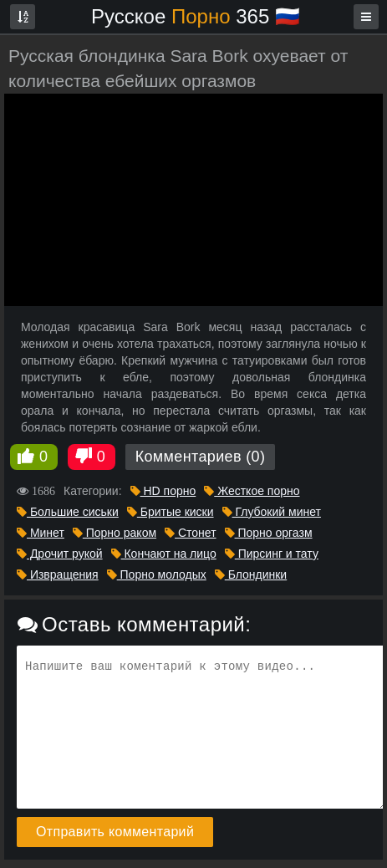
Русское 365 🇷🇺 (196, 16)
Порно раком (115, 533)
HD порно (163, 491)
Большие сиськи (68, 512)
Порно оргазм (269, 533)
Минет (41, 533)
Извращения (58, 574)
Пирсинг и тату (272, 554)
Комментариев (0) (201, 457)
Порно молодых (157, 574)
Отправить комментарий (115, 832)
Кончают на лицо (164, 554)
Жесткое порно (252, 491)
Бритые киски (171, 512)
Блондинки (251, 574)
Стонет (191, 533)
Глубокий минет (272, 512)
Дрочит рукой (60, 554)
